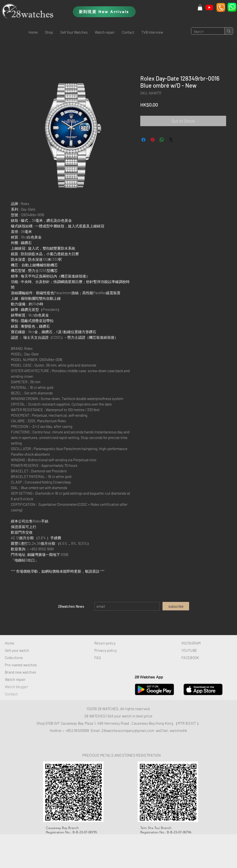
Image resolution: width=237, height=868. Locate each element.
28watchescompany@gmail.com (128, 730)
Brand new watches (20, 672)
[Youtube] (209, 7)
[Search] (204, 32)
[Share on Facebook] (143, 140)
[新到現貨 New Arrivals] (104, 12)
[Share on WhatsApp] (162, 140)
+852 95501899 (77, 730)
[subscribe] (176, 606)
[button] (49, 32)
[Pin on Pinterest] (153, 140)
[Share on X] (171, 140)
